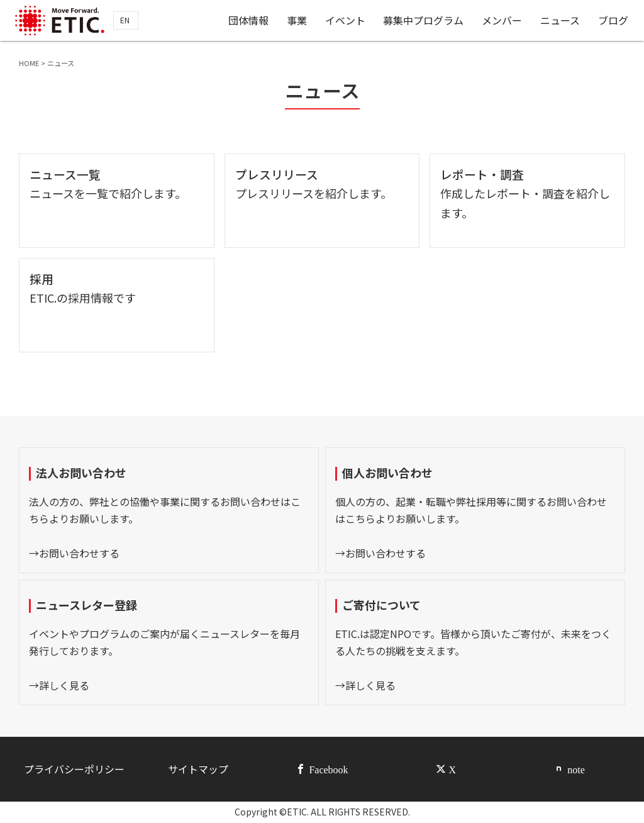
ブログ (613, 21)
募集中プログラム (424, 21)
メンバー (502, 21)
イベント (346, 21)
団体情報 (249, 21)
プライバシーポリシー (74, 769)
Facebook (328, 769)
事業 (297, 21)
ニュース (561, 21)
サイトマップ (198, 769)
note (576, 769)
